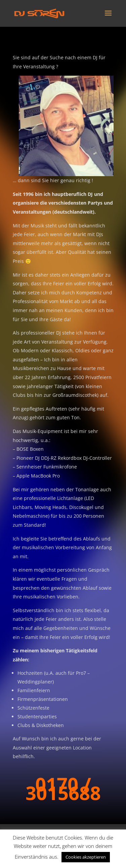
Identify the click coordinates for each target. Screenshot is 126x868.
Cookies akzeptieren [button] (86, 857)
